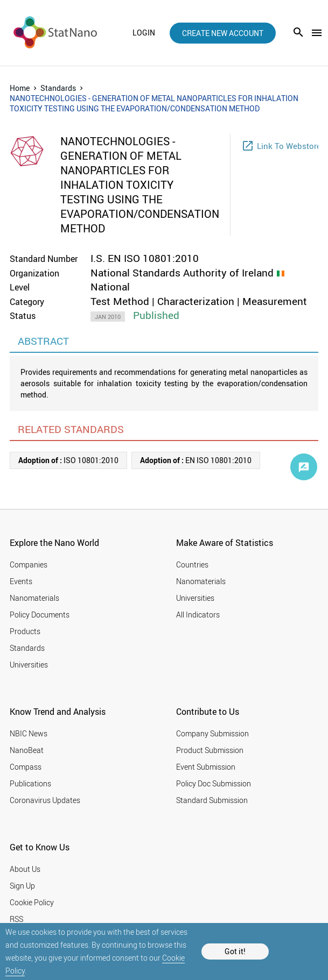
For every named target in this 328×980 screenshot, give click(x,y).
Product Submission (210, 750)
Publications (30, 783)
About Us (25, 869)
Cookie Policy (32, 902)
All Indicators (198, 615)
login (144, 33)
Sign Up (22, 886)
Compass (26, 767)
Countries (192, 564)
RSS (16, 919)
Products (25, 631)
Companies (29, 564)
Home (20, 88)
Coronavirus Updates (45, 800)
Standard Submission (212, 800)
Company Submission (212, 733)
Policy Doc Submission (214, 783)
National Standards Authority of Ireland (182, 273)
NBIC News (29, 733)
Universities (29, 665)
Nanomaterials (34, 598)
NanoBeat (27, 750)
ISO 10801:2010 (68, 460)
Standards (58, 88)
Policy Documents (40, 615)
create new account (223, 33)
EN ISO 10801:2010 (196, 460)
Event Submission (206, 767)
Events (21, 581)
